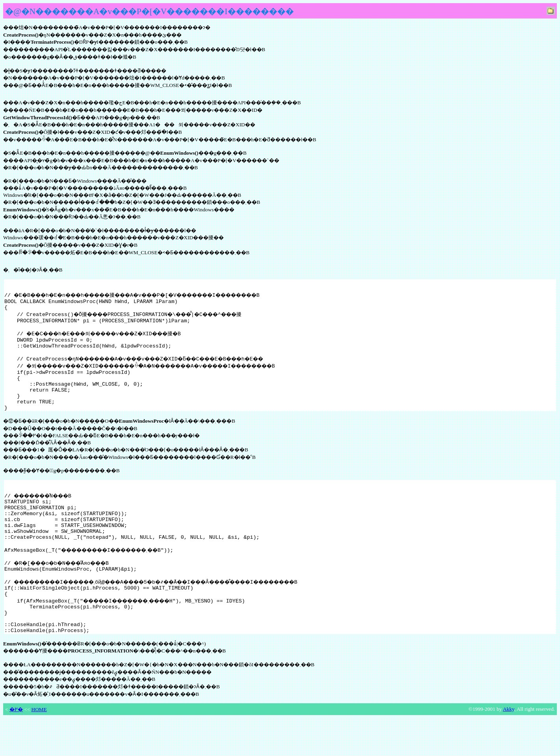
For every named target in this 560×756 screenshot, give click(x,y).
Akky (509, 747)
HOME (39, 747)
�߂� (16, 747)
